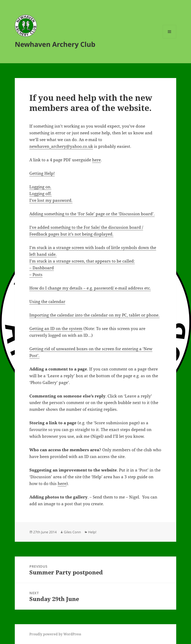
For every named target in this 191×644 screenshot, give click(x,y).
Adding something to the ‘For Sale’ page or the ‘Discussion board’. (92, 214)
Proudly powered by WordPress (55, 634)
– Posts (36, 275)
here (96, 160)
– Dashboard (42, 268)
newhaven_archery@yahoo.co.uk (61, 146)
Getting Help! (42, 173)
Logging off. (41, 194)
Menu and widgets (170, 38)
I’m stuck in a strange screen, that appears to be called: (82, 261)
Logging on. (40, 187)
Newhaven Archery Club (55, 44)
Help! (92, 532)
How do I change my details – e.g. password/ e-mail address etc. (90, 288)
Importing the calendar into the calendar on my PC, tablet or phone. (94, 315)
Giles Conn (72, 532)
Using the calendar (47, 302)
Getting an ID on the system (56, 329)
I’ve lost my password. (51, 200)
